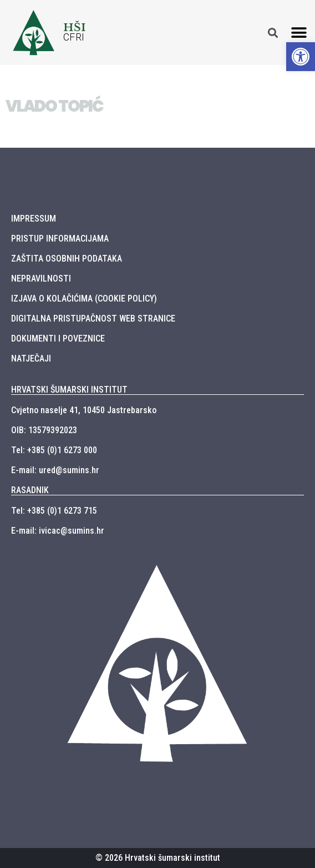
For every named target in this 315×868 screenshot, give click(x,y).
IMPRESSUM (34, 219)
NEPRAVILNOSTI (41, 279)
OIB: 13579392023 (44, 430)
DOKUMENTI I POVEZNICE (58, 338)
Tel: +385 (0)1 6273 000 (54, 450)
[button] (299, 32)
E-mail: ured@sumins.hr (55, 470)
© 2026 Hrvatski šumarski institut (158, 858)
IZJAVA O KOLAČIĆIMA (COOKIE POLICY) (84, 298)
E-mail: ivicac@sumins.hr (58, 531)
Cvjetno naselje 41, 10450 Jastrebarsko (84, 410)
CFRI (74, 37)
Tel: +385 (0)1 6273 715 (54, 511)
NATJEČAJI (31, 358)
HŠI (75, 27)
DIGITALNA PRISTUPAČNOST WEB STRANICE (93, 318)
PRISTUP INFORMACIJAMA (60, 239)
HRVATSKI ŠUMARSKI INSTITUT (69, 390)
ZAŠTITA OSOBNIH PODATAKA (67, 259)
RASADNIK (30, 490)
